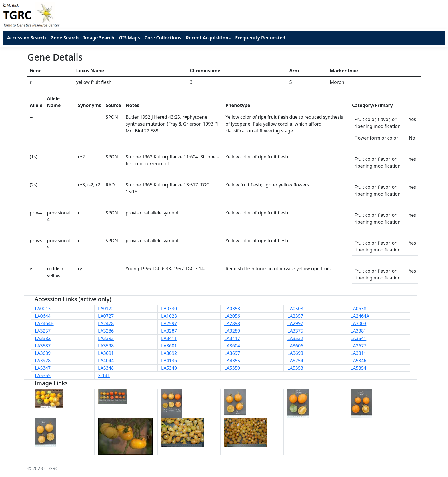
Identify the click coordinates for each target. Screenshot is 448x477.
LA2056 (232, 316)
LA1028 (169, 316)
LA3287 (169, 331)
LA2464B (44, 323)
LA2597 (169, 323)
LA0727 (106, 316)
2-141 (104, 375)
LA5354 (358, 368)
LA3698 (295, 353)
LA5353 (295, 368)
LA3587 (43, 346)
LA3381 (358, 331)
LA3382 (43, 338)
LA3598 (106, 346)
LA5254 (295, 361)
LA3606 (295, 346)
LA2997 (295, 323)
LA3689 (43, 353)
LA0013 (43, 309)
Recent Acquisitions (208, 38)
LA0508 (295, 309)
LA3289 (232, 331)
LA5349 (169, 368)
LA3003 (358, 323)
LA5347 (43, 368)
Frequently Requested (260, 38)
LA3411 (169, 338)
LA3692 (169, 353)
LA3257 (43, 331)
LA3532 (295, 338)
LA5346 (358, 361)
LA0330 (169, 309)
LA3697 (232, 353)
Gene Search (65, 38)
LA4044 (106, 361)
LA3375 (295, 331)
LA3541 (358, 338)
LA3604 (232, 346)
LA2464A (360, 316)
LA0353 (232, 309)
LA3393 (106, 338)
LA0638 (358, 309)
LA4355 (232, 361)
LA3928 (43, 361)
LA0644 (43, 316)
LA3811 (358, 353)
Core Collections (163, 38)
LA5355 (43, 375)
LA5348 (106, 368)
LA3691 (106, 353)
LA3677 (358, 346)
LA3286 (106, 331)
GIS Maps (129, 38)
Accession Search (27, 38)
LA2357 (295, 316)
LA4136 (169, 361)
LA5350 (232, 368)
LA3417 (232, 338)
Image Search (99, 38)
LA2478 (106, 323)
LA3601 (169, 346)
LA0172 (106, 309)
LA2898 (232, 323)
